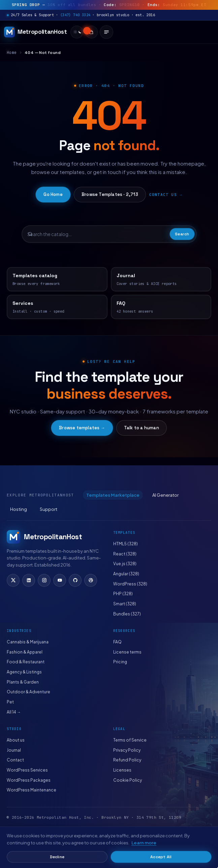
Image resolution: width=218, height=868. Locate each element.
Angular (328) (126, 574)
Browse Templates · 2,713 (110, 194)
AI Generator (165, 495)
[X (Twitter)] (13, 580)
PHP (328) (123, 594)
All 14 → (14, 712)
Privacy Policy (127, 750)
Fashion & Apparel (25, 652)
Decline (57, 857)
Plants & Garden (23, 682)
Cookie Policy (128, 780)
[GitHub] (75, 580)
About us (16, 740)
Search (182, 234)
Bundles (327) (127, 614)
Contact (15, 760)
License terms (127, 652)
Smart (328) (125, 604)
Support (49, 509)
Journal (14, 750)
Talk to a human (142, 428)
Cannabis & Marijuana (28, 642)
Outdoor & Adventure (28, 692)
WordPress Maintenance (32, 790)
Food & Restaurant (26, 662)
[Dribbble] (91, 580)
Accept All (161, 857)
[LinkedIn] (29, 580)
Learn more (144, 843)
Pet (10, 702)
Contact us (163, 195)
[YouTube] (60, 580)
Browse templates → (82, 428)
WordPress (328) (130, 584)
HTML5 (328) (126, 544)
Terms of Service (130, 740)
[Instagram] (44, 580)
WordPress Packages (29, 780)
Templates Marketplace (113, 495)
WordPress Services (27, 770)
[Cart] (92, 32)
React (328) (125, 554)
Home (12, 52)
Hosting (19, 509)
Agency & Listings (24, 672)
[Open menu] (107, 32)
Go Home (53, 194)
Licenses (122, 770)
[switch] (77, 32)
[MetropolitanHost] (36, 32)
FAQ (117, 642)
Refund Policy (127, 760)
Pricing (120, 662)
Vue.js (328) (125, 564)
